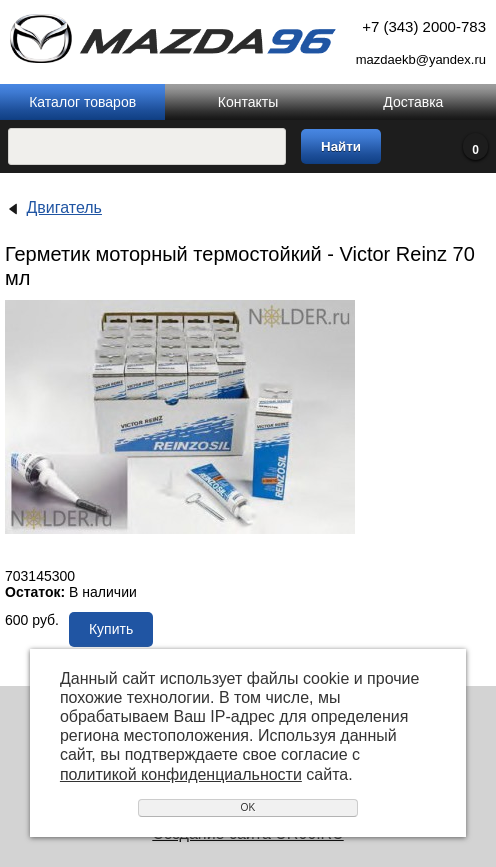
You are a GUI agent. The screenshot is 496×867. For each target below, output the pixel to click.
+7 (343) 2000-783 (424, 26)
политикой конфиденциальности (181, 774)
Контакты (248, 102)
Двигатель (64, 207)
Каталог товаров (82, 102)
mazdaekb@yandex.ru (421, 59)
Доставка (413, 102)
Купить (111, 629)
